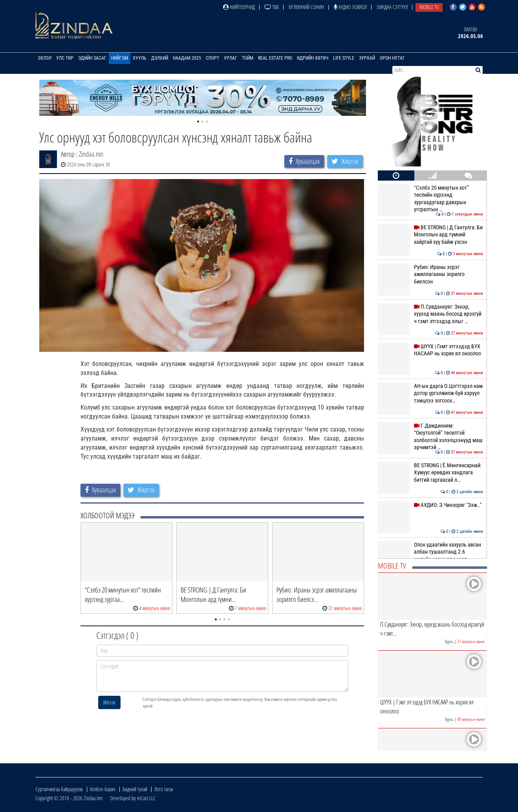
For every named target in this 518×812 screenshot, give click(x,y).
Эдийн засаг (92, 58)
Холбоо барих (103, 789)
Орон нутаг (392, 58)
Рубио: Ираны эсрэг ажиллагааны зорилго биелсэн (430, 274)
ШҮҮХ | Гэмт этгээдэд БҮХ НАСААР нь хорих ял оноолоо (430, 350)
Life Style (344, 58)
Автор (68, 154)
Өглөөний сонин (306, 7)
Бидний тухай (135, 789)
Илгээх (109, 702)
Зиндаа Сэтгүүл (392, 7)
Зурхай (367, 58)
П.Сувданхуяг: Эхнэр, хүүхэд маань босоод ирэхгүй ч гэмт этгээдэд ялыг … (430, 314)
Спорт (212, 58)
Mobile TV (429, 7)
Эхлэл (45, 58)
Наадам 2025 (187, 58)
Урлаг (231, 58)
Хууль (140, 58)
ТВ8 (272, 7)
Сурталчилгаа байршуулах (59, 789)
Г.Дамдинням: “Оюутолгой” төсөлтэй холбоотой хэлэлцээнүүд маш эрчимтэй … (430, 436)
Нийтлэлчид (239, 7)
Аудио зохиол (350, 7)
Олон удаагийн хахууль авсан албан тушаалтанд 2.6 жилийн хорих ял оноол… (430, 552)
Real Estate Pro (275, 58)
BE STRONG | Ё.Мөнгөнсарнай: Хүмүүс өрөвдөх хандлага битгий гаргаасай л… (430, 473)
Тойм (248, 58)
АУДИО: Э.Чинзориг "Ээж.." (430, 505)
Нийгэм (120, 58)
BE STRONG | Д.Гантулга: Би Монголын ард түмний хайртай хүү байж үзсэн (430, 235)
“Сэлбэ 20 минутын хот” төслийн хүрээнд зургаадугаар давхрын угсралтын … (430, 198)
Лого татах (164, 789)
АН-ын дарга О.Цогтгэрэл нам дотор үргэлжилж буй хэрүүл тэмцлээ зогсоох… (430, 393)
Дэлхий (160, 58)
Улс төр (65, 58)
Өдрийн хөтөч (313, 58)
